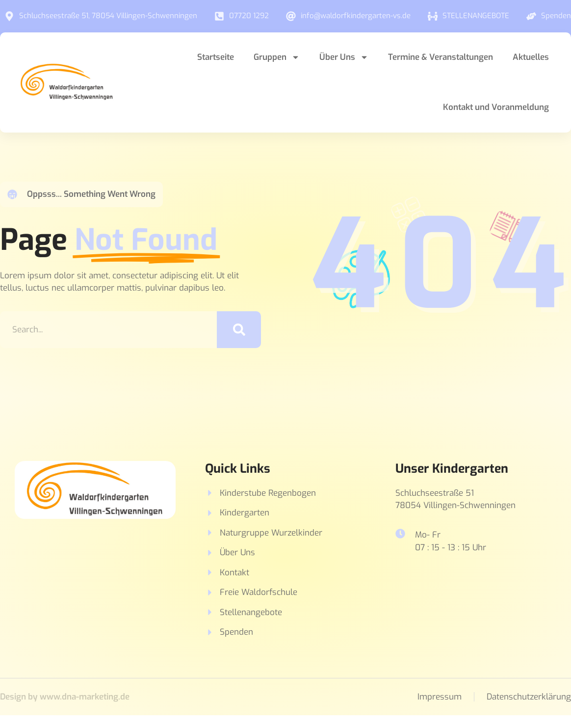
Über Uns (344, 57)
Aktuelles (531, 57)
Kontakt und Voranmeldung (496, 107)
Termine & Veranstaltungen (441, 57)
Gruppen (277, 57)
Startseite (216, 57)
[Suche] (239, 330)
